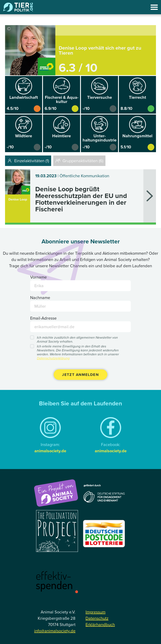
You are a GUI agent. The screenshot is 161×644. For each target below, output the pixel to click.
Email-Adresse (43, 318)
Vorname (38, 277)
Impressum (95, 612)
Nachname (40, 298)
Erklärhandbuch (100, 625)
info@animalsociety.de (55, 631)
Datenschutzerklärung (53, 358)
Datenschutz (97, 618)
